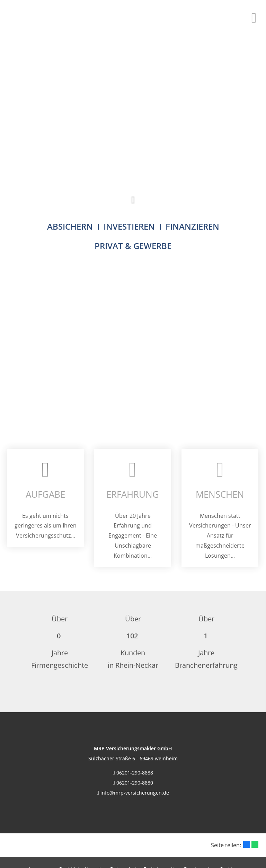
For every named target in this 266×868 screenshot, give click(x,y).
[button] (133, 203)
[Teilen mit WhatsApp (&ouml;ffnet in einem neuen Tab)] (255, 844)
